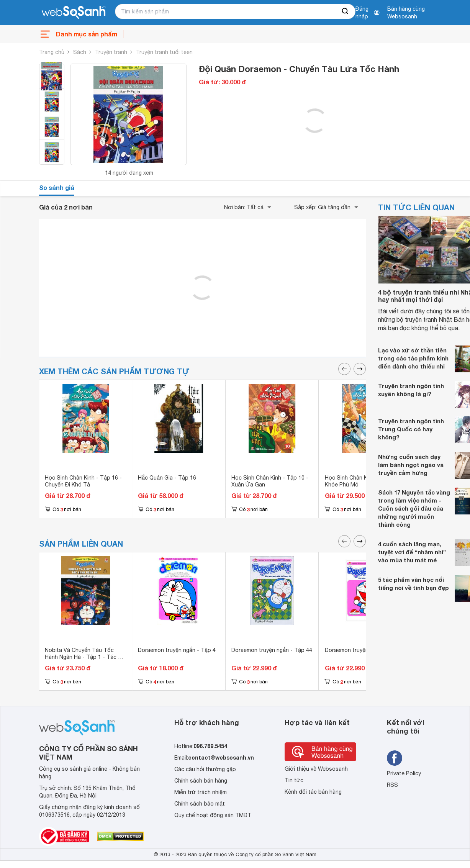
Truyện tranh (111, 52)
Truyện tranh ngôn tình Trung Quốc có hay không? (411, 429)
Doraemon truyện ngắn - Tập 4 (177, 650)
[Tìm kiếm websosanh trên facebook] (395, 758)
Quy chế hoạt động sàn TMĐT (213, 815)
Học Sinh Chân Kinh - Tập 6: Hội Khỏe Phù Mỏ (365, 481)
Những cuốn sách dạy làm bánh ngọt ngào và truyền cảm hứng (411, 465)
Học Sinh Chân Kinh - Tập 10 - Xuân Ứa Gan (270, 481)
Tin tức (294, 780)
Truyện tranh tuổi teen (164, 52)
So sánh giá (57, 188)
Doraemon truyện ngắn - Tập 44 (272, 650)
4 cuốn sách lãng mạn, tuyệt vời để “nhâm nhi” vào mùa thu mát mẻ (412, 552)
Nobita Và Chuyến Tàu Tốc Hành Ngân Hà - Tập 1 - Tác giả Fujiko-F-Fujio (85, 657)
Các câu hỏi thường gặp (205, 769)
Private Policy (404, 773)
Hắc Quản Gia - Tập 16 (167, 478)
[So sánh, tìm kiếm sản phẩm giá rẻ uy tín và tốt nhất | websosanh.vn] (74, 13)
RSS (392, 785)
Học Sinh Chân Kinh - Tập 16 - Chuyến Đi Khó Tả (83, 481)
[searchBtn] (346, 11)
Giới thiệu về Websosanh (316, 769)
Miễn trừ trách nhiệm (201, 792)
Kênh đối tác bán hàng (313, 792)
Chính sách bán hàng (201, 781)
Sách (80, 52)
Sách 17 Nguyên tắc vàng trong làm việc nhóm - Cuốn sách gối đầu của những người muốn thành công (414, 508)
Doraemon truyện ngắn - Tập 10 (365, 650)
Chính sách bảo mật (200, 804)
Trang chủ (52, 52)
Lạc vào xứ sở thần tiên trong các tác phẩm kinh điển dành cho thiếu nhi (413, 358)
